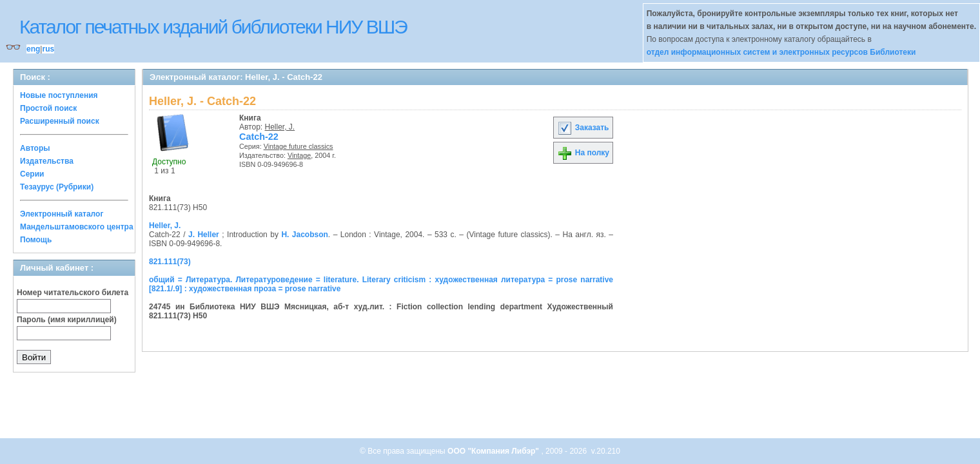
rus (48, 49)
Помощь (36, 240)
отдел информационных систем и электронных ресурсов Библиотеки (781, 52)
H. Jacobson (304, 235)
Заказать (583, 128)
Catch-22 (259, 137)
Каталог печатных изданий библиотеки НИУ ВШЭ (213, 27)
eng (33, 49)
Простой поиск (48, 108)
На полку (583, 153)
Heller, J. (280, 127)
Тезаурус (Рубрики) (57, 187)
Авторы (35, 148)
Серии (32, 174)
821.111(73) (170, 262)
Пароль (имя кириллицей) (67, 320)
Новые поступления (59, 95)
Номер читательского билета (73, 293)
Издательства (47, 161)
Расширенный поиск (60, 121)
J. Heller (204, 235)
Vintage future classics (299, 146)
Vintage (299, 155)
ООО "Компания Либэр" (494, 451)
